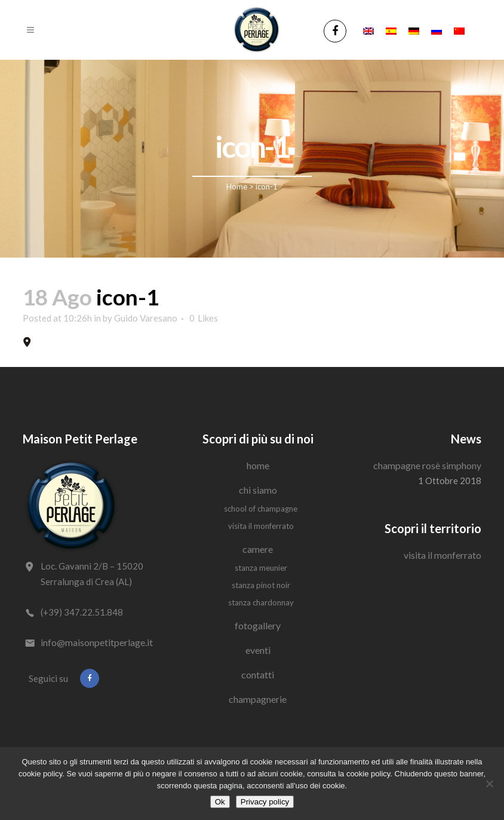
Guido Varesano (146, 318)
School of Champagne (261, 509)
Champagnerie (258, 699)
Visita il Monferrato (261, 526)
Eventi (258, 650)
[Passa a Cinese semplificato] (459, 30)
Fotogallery (258, 625)
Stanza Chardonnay (261, 602)
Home (237, 186)
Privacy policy (265, 802)
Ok (220, 802)
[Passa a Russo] (437, 30)
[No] (489, 784)
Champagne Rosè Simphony (427, 465)
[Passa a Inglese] (368, 30)
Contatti (258, 674)
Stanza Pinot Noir (261, 585)
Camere (258, 549)
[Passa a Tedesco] (414, 30)
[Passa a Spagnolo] (391, 30)
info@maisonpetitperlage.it (97, 642)
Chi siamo (258, 490)
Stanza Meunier (261, 568)
